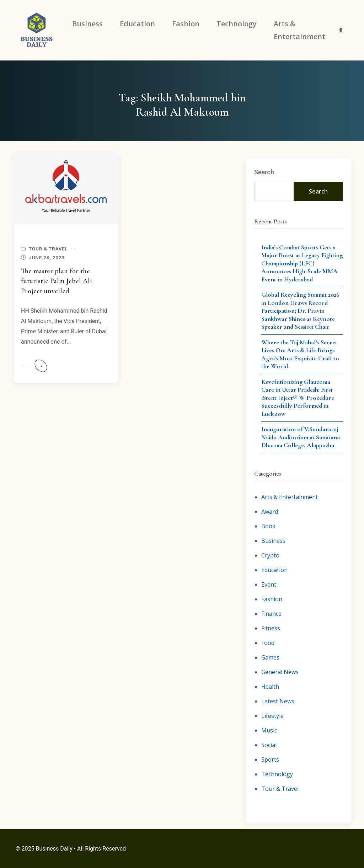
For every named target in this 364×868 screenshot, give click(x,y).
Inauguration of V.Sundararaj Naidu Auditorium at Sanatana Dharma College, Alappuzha (301, 437)
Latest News (278, 701)
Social (269, 745)
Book (268, 526)
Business (273, 541)
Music (269, 730)
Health (270, 687)
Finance (271, 614)
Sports (270, 759)
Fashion (272, 599)
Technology (277, 774)
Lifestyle (272, 716)
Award (270, 512)
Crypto (270, 555)
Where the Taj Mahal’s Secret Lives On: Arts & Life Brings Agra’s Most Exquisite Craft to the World (300, 354)
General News (280, 672)
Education (274, 570)
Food (268, 643)
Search (264, 172)
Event (269, 584)
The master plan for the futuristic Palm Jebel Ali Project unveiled (57, 281)
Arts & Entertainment (290, 497)
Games (270, 657)
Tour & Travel (48, 249)
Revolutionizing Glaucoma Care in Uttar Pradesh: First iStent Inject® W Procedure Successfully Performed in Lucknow (298, 398)
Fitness (271, 628)
